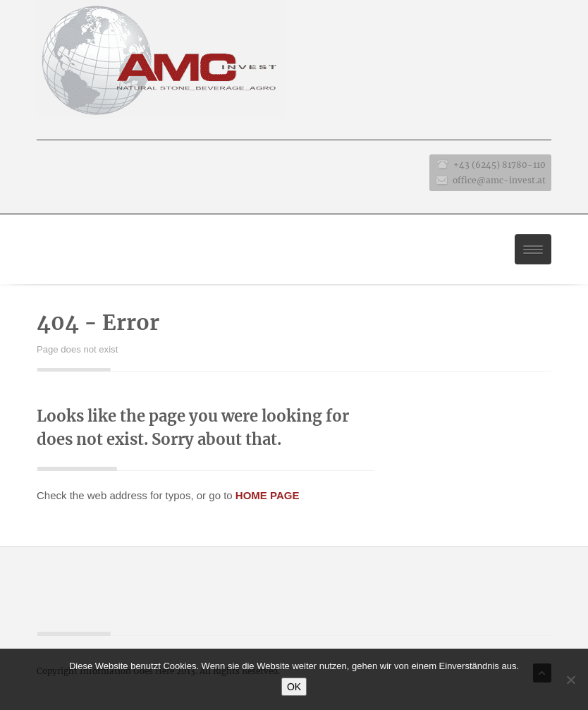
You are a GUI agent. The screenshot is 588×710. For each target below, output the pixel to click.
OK (294, 687)
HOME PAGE (268, 495)
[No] (570, 680)
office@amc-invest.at (499, 180)
